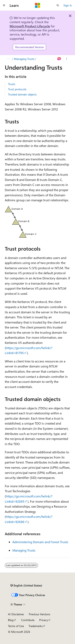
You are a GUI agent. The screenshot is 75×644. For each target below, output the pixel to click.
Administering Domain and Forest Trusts (40, 542)
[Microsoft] (38, 5)
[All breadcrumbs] (8, 59)
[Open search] (58, 5)
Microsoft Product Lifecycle (30, 26)
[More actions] (67, 59)
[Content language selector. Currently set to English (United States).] (26, 585)
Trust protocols (17, 89)
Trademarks (36, 626)
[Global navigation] (4, 5)
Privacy (44, 620)
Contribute (28, 620)
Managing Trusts (24, 59)
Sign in (68, 5)
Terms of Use (16, 626)
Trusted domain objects (22, 94)
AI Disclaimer (16, 614)
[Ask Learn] (59, 59)
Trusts (12, 84)
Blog (11, 620)
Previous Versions (39, 614)
